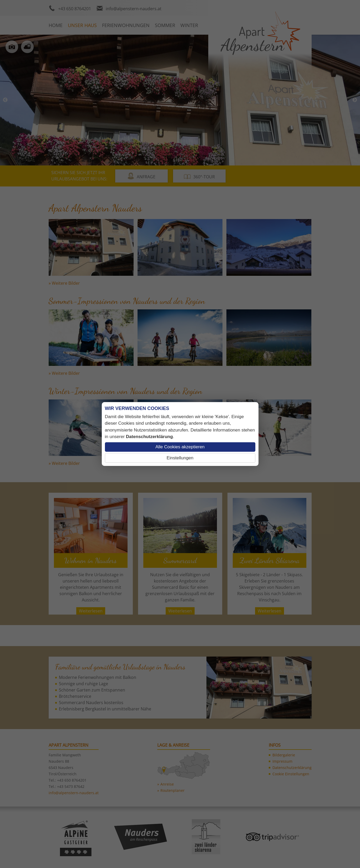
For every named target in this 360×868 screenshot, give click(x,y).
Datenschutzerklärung (149, 437)
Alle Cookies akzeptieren (180, 447)
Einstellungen (180, 458)
